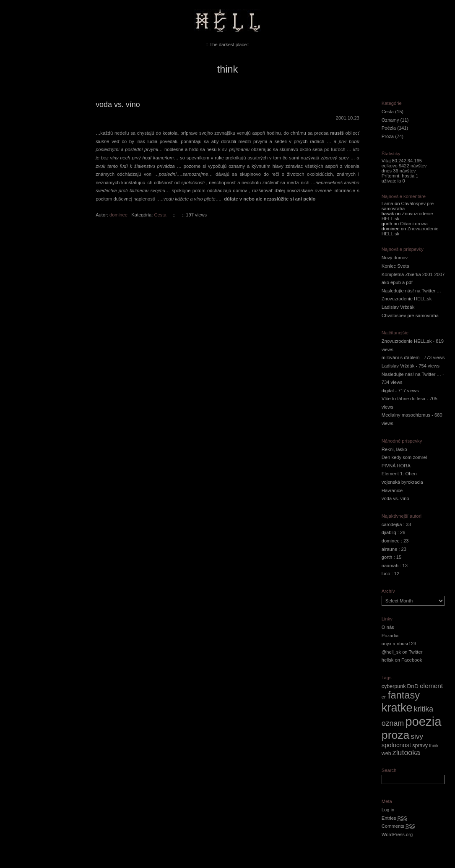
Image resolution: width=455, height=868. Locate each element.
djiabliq (389, 532)
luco (386, 573)
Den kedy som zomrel (404, 457)
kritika (424, 709)
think (434, 745)
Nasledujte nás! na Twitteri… (411, 291)
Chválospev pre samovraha (410, 315)
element (431, 686)
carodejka (392, 524)
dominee (118, 215)
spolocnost (396, 745)
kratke (397, 708)
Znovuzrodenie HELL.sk (407, 299)
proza (396, 735)
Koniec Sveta (395, 266)
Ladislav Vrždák (398, 307)
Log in (388, 810)
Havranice (392, 490)
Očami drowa (414, 224)
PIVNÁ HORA (396, 466)
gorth (387, 557)
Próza (388, 136)
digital (388, 391)
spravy (420, 745)
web (386, 753)
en (384, 697)
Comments (398, 826)
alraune (389, 549)
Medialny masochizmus (406, 415)
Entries (394, 818)
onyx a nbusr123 (399, 644)
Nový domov (395, 258)
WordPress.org (397, 834)
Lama (387, 203)
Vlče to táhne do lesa (404, 399)
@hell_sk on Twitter (402, 652)
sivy (417, 736)
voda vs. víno (118, 104)
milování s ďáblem (401, 357)
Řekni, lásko (394, 449)
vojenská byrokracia (402, 482)
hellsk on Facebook (402, 660)
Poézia (389, 128)
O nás (388, 627)
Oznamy (390, 120)
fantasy (404, 695)
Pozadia (390, 636)
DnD (412, 686)
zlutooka (406, 753)
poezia (423, 721)
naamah (390, 566)
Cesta (160, 215)
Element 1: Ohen (399, 474)
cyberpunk (394, 686)
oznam (393, 723)
